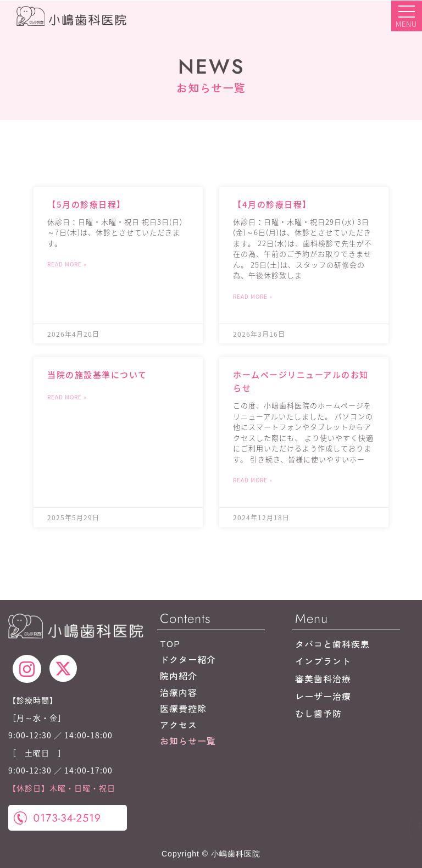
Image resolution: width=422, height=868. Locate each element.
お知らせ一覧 (188, 741)
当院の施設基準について (97, 374)
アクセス (179, 725)
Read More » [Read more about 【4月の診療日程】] (253, 296)
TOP (170, 643)
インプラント (323, 661)
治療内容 (179, 692)
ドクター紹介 (188, 659)
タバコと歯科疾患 (332, 644)
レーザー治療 (323, 696)
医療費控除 (183, 708)
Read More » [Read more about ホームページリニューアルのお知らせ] (253, 480)
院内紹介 (179, 676)
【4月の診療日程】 (272, 204)
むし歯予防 (318, 713)
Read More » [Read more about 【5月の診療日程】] (67, 264)
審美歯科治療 (323, 678)
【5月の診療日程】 (87, 204)
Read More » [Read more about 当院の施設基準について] (67, 397)
